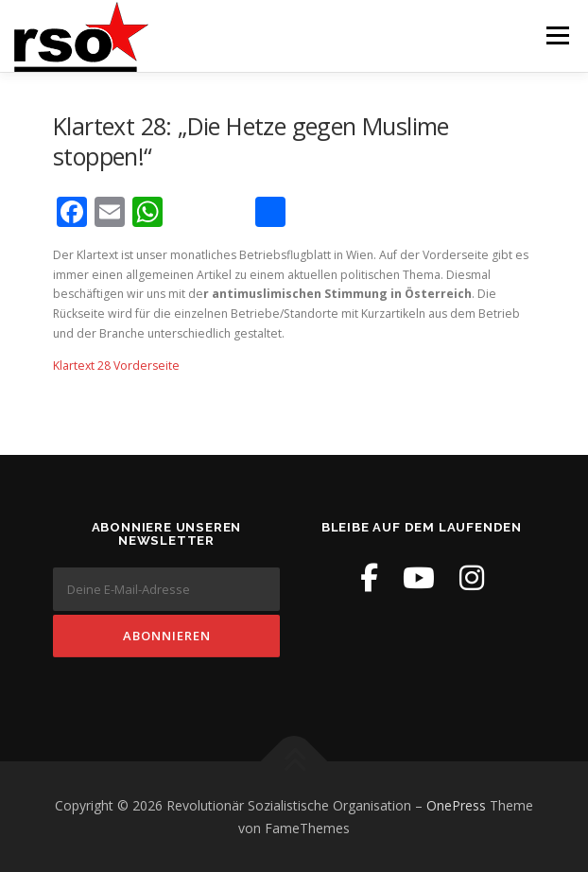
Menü (556, 35)
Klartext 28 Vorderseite (116, 366)
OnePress (456, 805)
